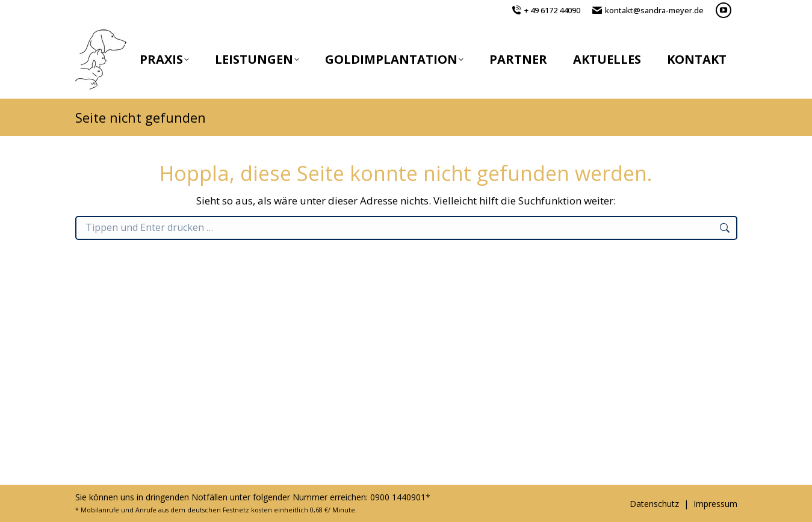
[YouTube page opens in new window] (724, 10)
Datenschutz (654, 504)
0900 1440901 (398, 497)
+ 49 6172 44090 (552, 10)
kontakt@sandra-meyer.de (654, 10)
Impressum (715, 504)
